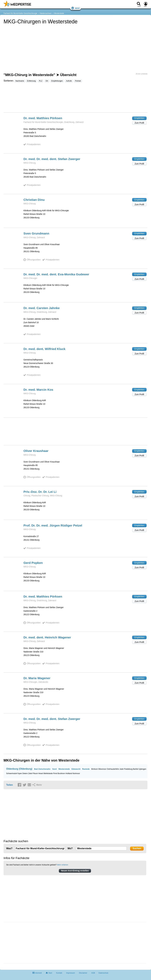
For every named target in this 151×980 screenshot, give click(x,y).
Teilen (10, 785)
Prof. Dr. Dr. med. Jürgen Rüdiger (53, 525)
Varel (54, 769)
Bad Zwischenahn (42, 769)
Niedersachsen (46, 13)
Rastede (86, 769)
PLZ (41, 81)
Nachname (20, 81)
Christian (34, 200)
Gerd (33, 563)
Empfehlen (139, 118)
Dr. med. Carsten (42, 308)
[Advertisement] (75, 99)
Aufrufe (69, 81)
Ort (47, 81)
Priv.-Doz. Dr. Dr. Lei (40, 492)
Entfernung (31, 81)
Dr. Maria (37, 678)
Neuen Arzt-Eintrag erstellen (75, 871)
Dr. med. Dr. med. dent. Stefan (52, 159)
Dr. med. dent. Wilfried (44, 349)
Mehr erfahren (63, 865)
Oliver (36, 451)
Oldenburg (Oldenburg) (19, 769)
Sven (36, 233)
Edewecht (76, 769)
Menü (75, 8)
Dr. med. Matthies (43, 118)
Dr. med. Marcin (38, 390)
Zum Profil (139, 123)
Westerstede (59, 13)
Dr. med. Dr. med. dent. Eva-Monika (56, 274)
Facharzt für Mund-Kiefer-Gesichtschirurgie (20, 13)
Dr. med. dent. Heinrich (47, 637)
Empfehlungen (57, 81)
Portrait (78, 81)
